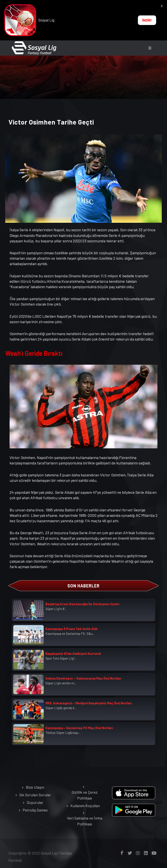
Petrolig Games (35, 810)
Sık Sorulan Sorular (35, 795)
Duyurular (35, 802)
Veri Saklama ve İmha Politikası (85, 821)
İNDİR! (147, 20)
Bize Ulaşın (35, 787)
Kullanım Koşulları (85, 806)
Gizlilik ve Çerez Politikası (85, 795)
